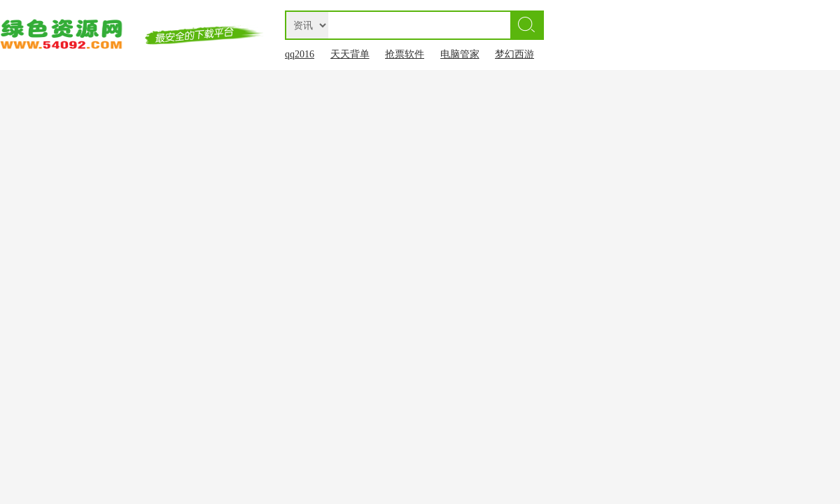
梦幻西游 (514, 54)
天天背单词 (350, 57)
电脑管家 (460, 54)
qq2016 (300, 54)
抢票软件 (405, 54)
